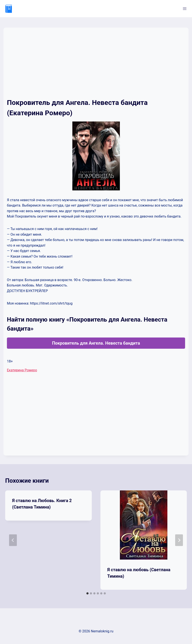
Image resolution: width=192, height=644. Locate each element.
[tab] (87, 593)
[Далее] (179, 540)
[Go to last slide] (13, 540)
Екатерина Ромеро (22, 370)
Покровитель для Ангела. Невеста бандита (96, 343)
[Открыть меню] (185, 9)
